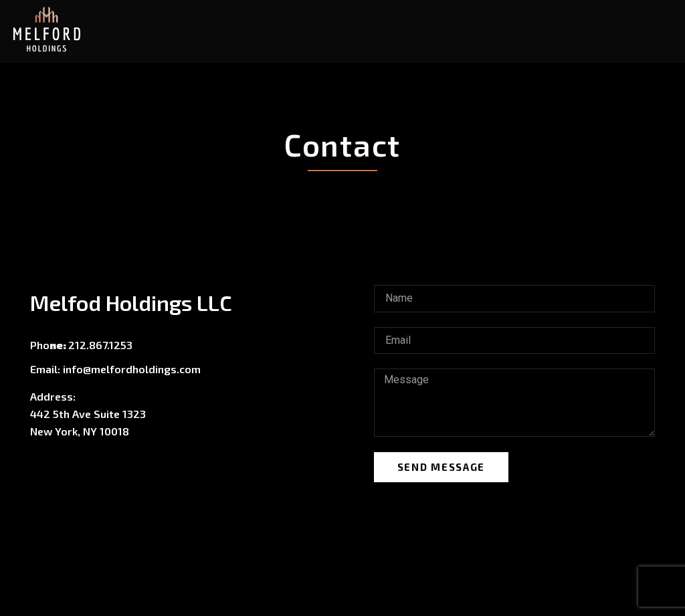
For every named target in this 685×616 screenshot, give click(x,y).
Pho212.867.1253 (81, 345)
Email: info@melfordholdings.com (115, 369)
